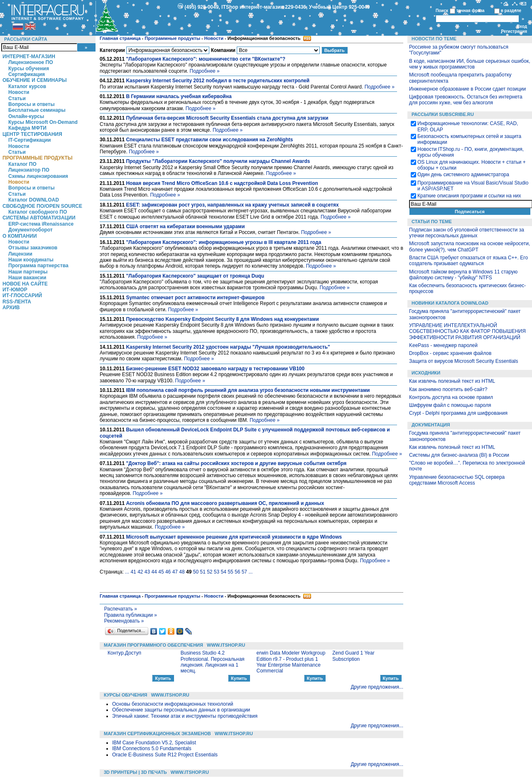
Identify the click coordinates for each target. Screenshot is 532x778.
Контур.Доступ (124, 653)
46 (168, 572)
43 (147, 572)
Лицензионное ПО (31, 62)
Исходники (426, 373)
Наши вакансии (27, 278)
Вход (522, 26)
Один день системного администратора (463, 175)
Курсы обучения (29, 69)
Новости (19, 92)
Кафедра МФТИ (27, 128)
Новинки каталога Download (450, 303)
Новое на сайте (25, 284)
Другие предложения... (377, 687)
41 (133, 572)
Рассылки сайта (26, 39)
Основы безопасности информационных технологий (173, 704)
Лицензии (20, 254)
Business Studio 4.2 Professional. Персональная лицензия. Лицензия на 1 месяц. (213, 662)
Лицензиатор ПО (29, 170)
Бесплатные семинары (37, 110)
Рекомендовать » (124, 621)
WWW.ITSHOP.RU (226, 645)
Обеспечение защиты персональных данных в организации (181, 710)
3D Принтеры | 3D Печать (135, 772)
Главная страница (120, 38)
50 (196, 572)
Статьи (17, 98)
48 (182, 572)
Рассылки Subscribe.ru (443, 114)
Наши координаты (31, 260)
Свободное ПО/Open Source (42, 206)
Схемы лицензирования (38, 176)
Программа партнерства (38, 266)
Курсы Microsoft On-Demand (43, 122)
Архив (11, 308)
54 (224, 572)
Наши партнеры (28, 272)
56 (237, 572)
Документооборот (31, 230)
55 (230, 572)
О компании (20, 236)
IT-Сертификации (29, 140)
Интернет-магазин (29, 57)
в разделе (511, 11)
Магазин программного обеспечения (153, 645)
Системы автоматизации (39, 218)
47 (175, 572)
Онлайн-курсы (26, 116)
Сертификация (27, 74)
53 (217, 572)
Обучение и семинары (35, 80)
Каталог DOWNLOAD (34, 200)
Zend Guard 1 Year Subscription (353, 656)
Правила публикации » (131, 615)
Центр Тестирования (32, 134)
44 (154, 572)
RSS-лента (17, 302)
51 (202, 572)
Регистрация (514, 31)
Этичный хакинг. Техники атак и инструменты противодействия (185, 716)
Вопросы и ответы (31, 104)
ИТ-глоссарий (22, 295)
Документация (431, 425)
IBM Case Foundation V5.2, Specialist (154, 743)
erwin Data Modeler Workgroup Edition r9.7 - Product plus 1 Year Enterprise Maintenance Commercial (291, 662)
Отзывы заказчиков (33, 248)
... (127, 572)
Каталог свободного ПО (38, 212)
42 (140, 572)
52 (210, 572)
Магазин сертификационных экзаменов (157, 734)
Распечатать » (121, 609)
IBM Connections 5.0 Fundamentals (152, 748)
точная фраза (471, 11)
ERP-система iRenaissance (41, 224)
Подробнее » (205, 71)
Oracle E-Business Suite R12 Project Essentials (165, 755)
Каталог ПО (22, 164)
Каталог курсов (27, 86)
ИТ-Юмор (15, 290)
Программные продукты (37, 158)
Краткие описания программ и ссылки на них (469, 196)
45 (161, 572)
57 (244, 572)
